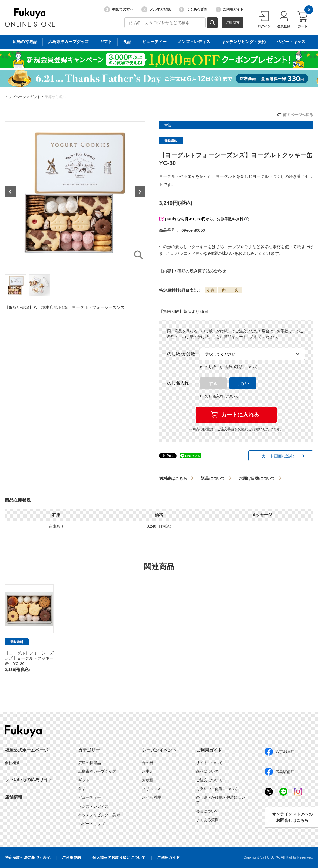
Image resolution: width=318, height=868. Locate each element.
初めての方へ (119, 9)
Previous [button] (10, 192)
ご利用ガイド (230, 9)
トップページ (15, 97)
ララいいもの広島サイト (29, 780)
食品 (82, 789)
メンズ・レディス (93, 806)
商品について (207, 771)
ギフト (35, 97)
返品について (213, 478)
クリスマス (151, 789)
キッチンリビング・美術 (99, 815)
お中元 (148, 771)
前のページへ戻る (298, 115)
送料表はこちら (173, 478)
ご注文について (209, 780)
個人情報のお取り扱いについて (119, 857)
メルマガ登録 (156, 9)
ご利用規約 (71, 857)
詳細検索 (233, 22)
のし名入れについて (219, 396)
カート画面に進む (278, 456)
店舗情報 (14, 797)
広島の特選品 (90, 763)
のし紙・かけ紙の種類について (229, 367)
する (213, 383)
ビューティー (90, 797)
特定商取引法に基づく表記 (28, 857)
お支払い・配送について (217, 789)
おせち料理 (151, 797)
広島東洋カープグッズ (97, 771)
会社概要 (12, 763)
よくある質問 (193, 9)
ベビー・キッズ (91, 824)
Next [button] (140, 192)
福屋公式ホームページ (27, 750)
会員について (207, 811)
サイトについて (209, 763)
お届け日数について (257, 478)
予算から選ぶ (55, 97)
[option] (75, 192)
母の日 (148, 763)
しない (243, 383)
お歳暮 (148, 780)
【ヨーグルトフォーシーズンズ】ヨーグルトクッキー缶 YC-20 (29, 658)
